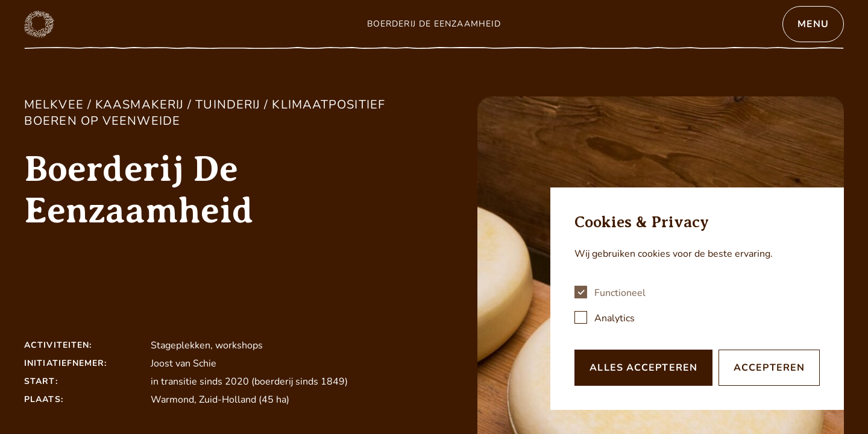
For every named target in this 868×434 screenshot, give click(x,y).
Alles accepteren (643, 368)
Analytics (615, 318)
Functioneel (620, 293)
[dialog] (697, 299)
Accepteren (769, 368)
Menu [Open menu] (813, 24)
